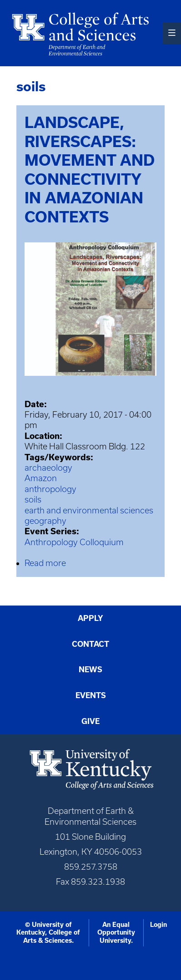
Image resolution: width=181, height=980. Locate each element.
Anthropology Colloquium (74, 542)
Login (158, 925)
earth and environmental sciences (89, 510)
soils (33, 500)
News (90, 670)
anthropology (50, 489)
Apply (90, 618)
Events (91, 695)
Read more (45, 563)
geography (45, 521)
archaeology (48, 468)
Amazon (41, 478)
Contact (90, 644)
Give (90, 721)
